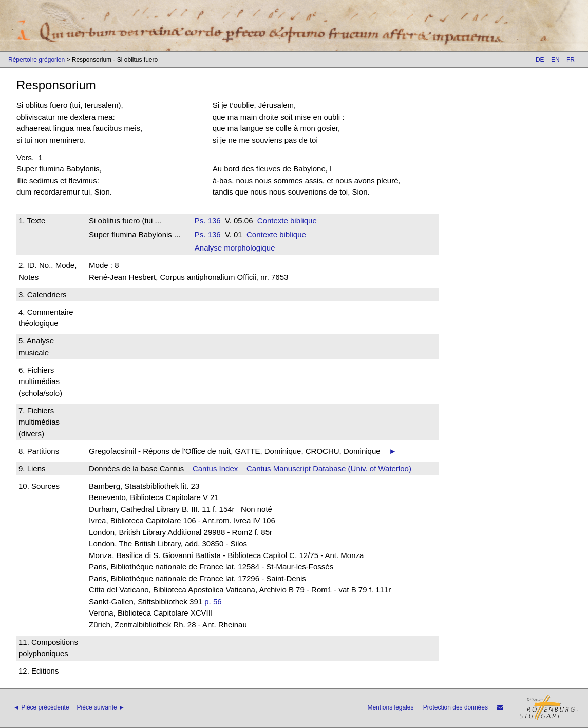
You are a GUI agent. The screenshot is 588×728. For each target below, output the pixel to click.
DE (540, 60)
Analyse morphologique (235, 248)
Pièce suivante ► (101, 707)
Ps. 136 (208, 221)
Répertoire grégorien (36, 60)
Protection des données (456, 707)
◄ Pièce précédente (41, 707)
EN (555, 60)
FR (571, 60)
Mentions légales (390, 707)
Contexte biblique (287, 221)
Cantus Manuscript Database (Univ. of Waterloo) (329, 468)
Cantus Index (215, 468)
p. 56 (213, 601)
